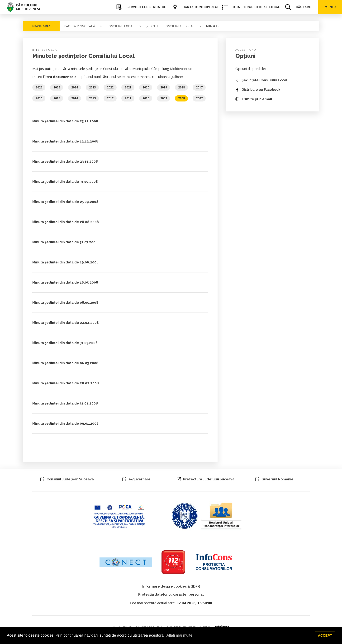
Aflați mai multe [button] (179, 635)
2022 (110, 87)
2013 (92, 98)
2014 (75, 98)
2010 (146, 98)
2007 (199, 98)
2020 (146, 87)
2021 (128, 87)
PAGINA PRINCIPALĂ (80, 26)
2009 (164, 98)
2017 (199, 87)
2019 (164, 87)
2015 (57, 98)
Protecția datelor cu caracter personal (171, 594)
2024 (75, 87)
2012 (110, 98)
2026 (39, 87)
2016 (39, 98)
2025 (57, 87)
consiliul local (121, 26)
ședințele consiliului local (170, 26)
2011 (128, 98)
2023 (92, 87)
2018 (181, 87)
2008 (181, 98)
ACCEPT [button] (325, 635)
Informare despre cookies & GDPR (171, 586)
